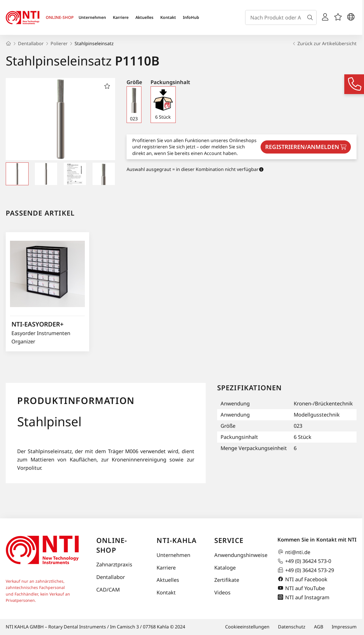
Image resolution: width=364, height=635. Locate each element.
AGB (319, 627)
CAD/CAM (108, 590)
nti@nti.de (294, 552)
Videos (222, 592)
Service (229, 540)
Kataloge (225, 568)
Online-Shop (112, 545)
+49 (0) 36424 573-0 (304, 561)
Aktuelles (144, 17)
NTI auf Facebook (302, 579)
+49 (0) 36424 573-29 (306, 570)
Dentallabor (111, 577)
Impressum (344, 627)
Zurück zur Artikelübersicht (324, 43)
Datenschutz (292, 627)
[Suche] (311, 17)
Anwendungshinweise (240, 555)
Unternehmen (92, 17)
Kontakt (168, 17)
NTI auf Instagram (303, 597)
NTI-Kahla (177, 540)
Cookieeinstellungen (247, 627)
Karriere (121, 17)
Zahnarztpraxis (114, 564)
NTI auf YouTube (301, 588)
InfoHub (191, 17)
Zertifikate (227, 580)
